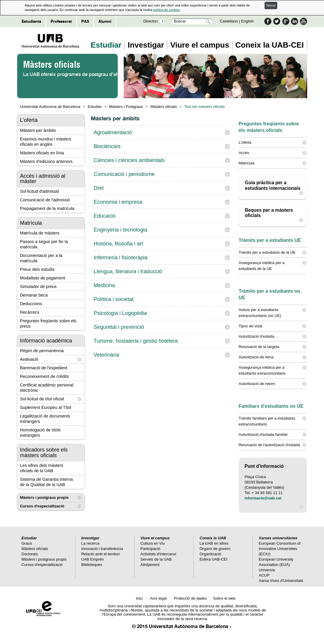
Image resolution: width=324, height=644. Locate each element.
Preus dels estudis (37, 269)
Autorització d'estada (273, 336)
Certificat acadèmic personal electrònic (47, 388)
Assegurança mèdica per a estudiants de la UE (273, 265)
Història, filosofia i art (119, 244)
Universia (267, 570)
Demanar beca (34, 295)
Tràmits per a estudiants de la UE (273, 253)
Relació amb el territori (101, 554)
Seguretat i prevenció (119, 327)
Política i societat (114, 299)
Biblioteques (92, 565)
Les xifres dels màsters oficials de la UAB (42, 468)
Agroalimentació (113, 132)
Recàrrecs (30, 312)
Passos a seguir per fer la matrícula (44, 244)
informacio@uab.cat (263, 498)
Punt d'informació (264, 466)
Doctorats (30, 554)
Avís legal (159, 598)
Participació (150, 549)
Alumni (105, 21)
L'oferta (273, 143)
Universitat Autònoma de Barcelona (50, 107)
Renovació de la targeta (273, 347)
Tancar (271, 5)
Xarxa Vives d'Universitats (281, 581)
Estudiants (31, 21)
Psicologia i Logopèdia (120, 313)
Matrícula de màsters (40, 233)
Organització (211, 554)
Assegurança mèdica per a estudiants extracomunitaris (273, 370)
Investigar (146, 45)
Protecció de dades (190, 598)
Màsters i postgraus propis (44, 497)
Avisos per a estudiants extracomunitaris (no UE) (273, 312)
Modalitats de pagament (43, 278)
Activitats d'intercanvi (158, 554)
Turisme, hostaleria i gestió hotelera (136, 341)
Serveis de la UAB (156, 559)
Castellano (229, 21)
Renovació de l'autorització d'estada (273, 445)
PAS (85, 21)
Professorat (61, 21)
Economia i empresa (118, 202)
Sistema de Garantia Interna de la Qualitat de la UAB (47, 482)
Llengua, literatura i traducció (128, 271)
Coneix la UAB (213, 538)
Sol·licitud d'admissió (40, 191)
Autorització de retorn (273, 384)
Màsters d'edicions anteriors (46, 161)
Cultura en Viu (153, 543)
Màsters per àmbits (38, 130)
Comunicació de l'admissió (45, 200)
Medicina (104, 285)
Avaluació (29, 359)
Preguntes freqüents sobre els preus (48, 323)
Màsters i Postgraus (126, 107)
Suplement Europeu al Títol (46, 407)
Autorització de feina (273, 357)
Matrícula (273, 163)
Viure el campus (200, 45)
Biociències (107, 146)
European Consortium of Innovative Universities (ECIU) (280, 549)
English (248, 21)
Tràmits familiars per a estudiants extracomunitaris (273, 421)
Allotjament (150, 565)
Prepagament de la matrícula (47, 208)
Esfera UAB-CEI (214, 559)
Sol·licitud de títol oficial (42, 399)
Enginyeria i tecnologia (121, 230)
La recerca (90, 543)
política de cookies (166, 10)
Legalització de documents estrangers (45, 419)
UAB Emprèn (93, 559)
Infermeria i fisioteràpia (121, 258)
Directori (150, 21)
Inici (140, 598)
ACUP (264, 575)
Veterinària (107, 355)
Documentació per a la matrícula (41, 258)
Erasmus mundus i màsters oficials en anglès (46, 142)
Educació (105, 216)
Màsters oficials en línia (42, 153)
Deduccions (31, 304)
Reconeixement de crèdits (45, 376)
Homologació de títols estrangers (40, 433)
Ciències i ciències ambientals (129, 160)
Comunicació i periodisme (124, 174)
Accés (273, 153)
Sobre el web (224, 598)
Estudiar (106, 45)
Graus (27, 543)
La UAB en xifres (214, 543)
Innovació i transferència (102, 549)
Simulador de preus (38, 287)
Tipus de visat (273, 326)
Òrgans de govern (215, 549)
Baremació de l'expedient (44, 368)
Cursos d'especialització (42, 506)
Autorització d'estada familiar (273, 435)
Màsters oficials (164, 107)
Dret (99, 188)
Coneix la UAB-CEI (269, 45)
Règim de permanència (42, 351)
